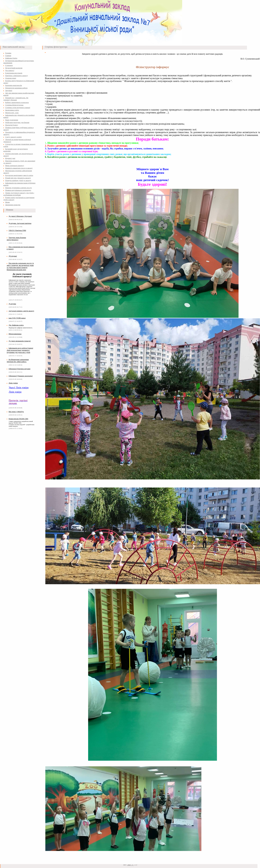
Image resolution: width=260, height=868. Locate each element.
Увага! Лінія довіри (19, 388)
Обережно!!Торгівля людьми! (20, 369)
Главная (8, 56)
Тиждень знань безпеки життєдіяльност (16, 239)
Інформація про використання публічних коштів (19, 184)
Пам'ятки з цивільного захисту (17, 76)
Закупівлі (9, 90)
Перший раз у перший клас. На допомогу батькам (16, 99)
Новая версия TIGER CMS (18, 419)
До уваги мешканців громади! (20, 341)
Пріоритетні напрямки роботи (16, 88)
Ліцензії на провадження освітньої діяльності (17, 141)
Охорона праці (11, 78)
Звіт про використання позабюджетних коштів (19, 94)
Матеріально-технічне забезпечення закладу (18, 172)
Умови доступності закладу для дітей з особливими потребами (19, 194)
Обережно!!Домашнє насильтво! (21, 376)
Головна (8, 53)
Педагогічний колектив (14, 68)
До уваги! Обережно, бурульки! (20, 216)
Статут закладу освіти (13, 137)
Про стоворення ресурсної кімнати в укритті (21, 248)
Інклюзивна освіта (12, 110)
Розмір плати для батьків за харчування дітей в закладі (19, 199)
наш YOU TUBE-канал (17, 318)
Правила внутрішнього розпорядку (18, 190)
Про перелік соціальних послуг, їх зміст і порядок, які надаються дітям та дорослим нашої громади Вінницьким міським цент (20, 266)
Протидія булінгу (12, 125)
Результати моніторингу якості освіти (19, 175)
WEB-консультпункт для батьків (17, 122)
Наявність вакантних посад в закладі (19, 168)
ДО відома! (13, 256)
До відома (12, 304)
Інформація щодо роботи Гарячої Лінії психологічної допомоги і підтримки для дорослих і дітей (20, 350)
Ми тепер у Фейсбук (16, 412)
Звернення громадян (13, 205)
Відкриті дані (10, 158)
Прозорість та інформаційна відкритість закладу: (19, 133)
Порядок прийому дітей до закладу (18, 180)
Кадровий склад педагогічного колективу (16, 150)
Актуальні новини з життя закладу (21, 311)
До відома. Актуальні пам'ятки (20, 223)
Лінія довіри (13, 383)
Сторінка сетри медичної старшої (18, 108)
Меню (8, 202)
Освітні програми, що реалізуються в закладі (18, 155)
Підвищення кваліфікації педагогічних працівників (19, 62)
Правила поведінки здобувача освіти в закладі (18, 129)
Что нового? (10, 70)
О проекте (9, 65)
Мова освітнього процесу (15, 166)
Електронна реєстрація (14, 73)
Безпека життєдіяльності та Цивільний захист (19, 82)
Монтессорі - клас (12, 113)
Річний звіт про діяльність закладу (18, 178)
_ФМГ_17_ (130, 865)
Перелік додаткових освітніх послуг (19, 188)
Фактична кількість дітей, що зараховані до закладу (19, 162)
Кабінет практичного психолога (17, 102)
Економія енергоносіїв (14, 85)
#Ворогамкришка (15, 334)
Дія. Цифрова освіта (16, 325)
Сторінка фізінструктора (14, 105)
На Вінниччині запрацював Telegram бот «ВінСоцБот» (18, 361)
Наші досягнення (12, 120)
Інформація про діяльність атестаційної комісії (19, 116)
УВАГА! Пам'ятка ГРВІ (17, 230)
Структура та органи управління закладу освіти (19, 145)
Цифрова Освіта (11, 58)
